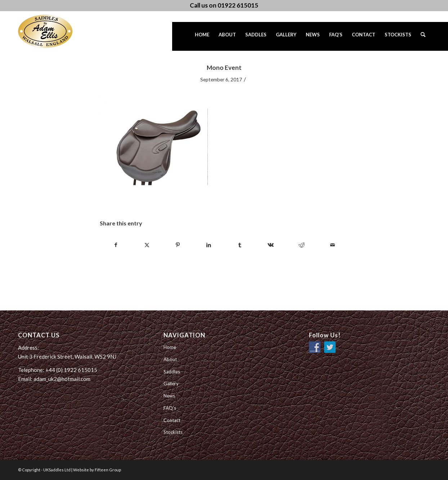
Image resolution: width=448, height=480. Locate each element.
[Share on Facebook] (116, 245)
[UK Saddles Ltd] (54, 31)
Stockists (173, 432)
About (170, 359)
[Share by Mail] (333, 245)
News (169, 396)
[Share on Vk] (271, 245)
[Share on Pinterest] (178, 245)
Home (170, 347)
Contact (172, 420)
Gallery (171, 383)
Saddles (172, 372)
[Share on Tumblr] (240, 245)
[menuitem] (202, 36)
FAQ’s (170, 408)
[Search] (423, 36)
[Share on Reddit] (302, 245)
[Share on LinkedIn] (209, 245)
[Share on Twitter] (147, 245)
